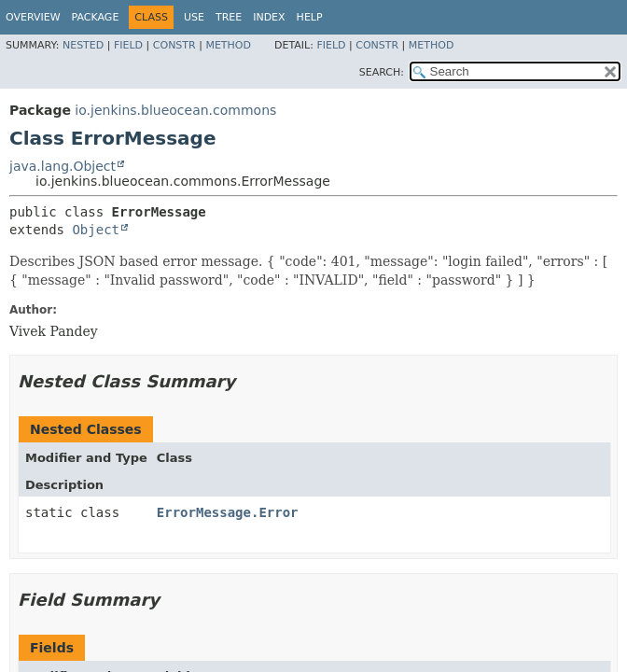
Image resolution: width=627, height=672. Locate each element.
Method (228, 45)
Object (96, 230)
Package (96, 17)
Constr (174, 45)
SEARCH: (382, 72)
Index (269, 17)
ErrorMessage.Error (228, 512)
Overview (33, 17)
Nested (83, 45)
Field (128, 45)
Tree (229, 17)
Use (194, 17)
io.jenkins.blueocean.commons (175, 110)
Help (310, 17)
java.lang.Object (63, 166)
